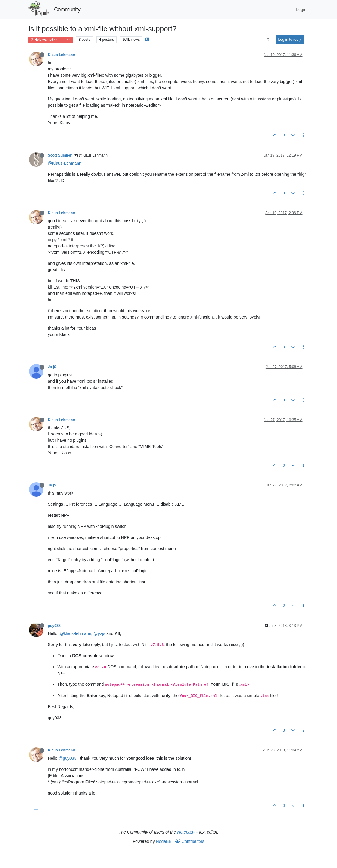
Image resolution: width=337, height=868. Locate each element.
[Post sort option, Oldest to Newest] (268, 40)
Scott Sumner (60, 155)
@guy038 (67, 758)
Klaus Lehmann (62, 55)
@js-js (99, 633)
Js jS (52, 367)
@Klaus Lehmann (91, 155)
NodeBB (164, 841)
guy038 (54, 626)
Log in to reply (290, 40)
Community (67, 10)
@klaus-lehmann (75, 633)
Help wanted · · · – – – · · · (51, 40)
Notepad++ (187, 832)
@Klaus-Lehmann (65, 163)
